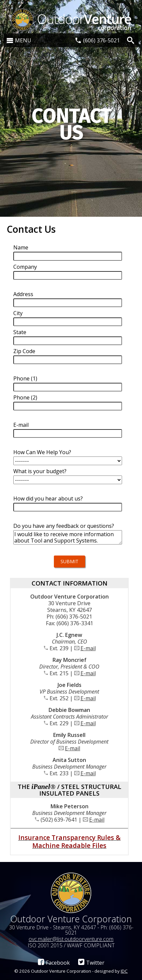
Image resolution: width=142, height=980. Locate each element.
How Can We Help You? (42, 452)
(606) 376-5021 (101, 40)
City (18, 313)
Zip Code (24, 351)
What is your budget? (40, 471)
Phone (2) (25, 397)
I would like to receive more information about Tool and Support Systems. (68, 537)
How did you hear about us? (48, 499)
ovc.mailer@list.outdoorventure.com (71, 939)
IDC (124, 971)
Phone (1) (25, 378)
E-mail (21, 425)
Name (21, 247)
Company (25, 267)
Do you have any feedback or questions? (64, 526)
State (20, 332)
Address (23, 294)
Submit (70, 561)
